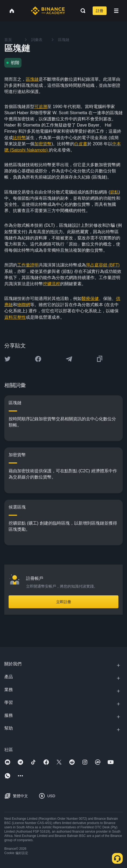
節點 (114, 192)
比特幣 (19, 138)
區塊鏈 (32, 79)
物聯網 (24, 305)
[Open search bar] (81, 11)
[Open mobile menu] (116, 11)
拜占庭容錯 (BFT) (103, 265)
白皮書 (81, 144)
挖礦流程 (52, 284)
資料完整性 (15, 317)
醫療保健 (90, 298)
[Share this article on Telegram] (69, 359)
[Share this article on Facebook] (38, 359)
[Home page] (48, 11)
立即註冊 (64, 602)
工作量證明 (28, 265)
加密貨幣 (43, 144)
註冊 (100, 11)
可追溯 (41, 107)
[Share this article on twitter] (8, 359)
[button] (116, 11)
